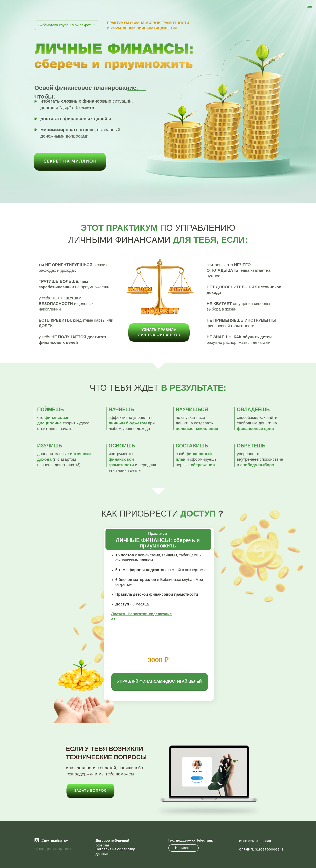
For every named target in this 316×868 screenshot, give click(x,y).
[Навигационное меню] (310, 6)
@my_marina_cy (54, 841)
